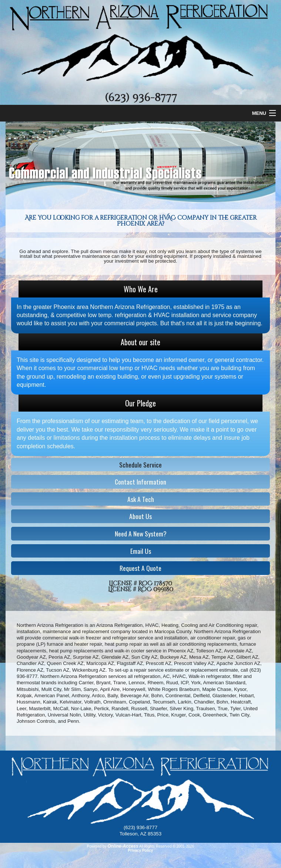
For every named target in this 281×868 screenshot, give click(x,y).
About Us (140, 516)
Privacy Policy (141, 850)
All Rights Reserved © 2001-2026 (167, 846)
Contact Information (140, 482)
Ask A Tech (141, 499)
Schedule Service (140, 465)
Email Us (141, 551)
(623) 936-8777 (141, 98)
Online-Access (123, 846)
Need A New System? (141, 533)
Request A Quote (140, 568)
